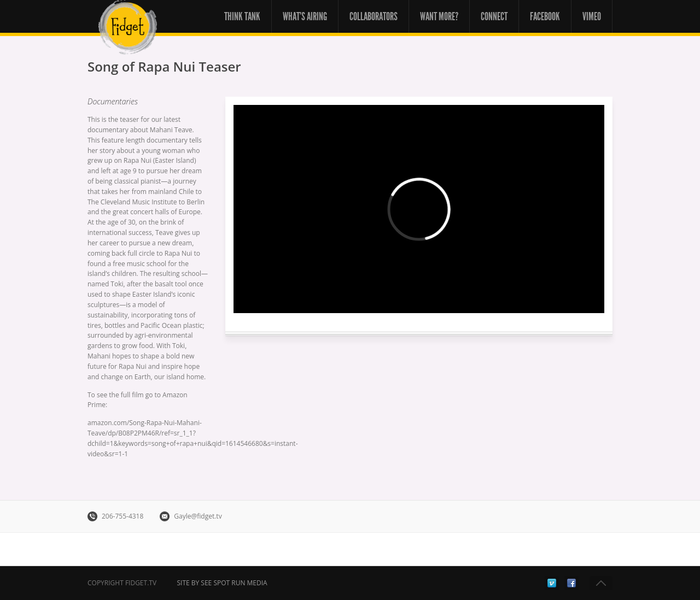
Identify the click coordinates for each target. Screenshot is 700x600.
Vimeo (592, 16)
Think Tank (242, 16)
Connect (494, 16)
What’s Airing (305, 16)
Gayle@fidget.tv (198, 516)
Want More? (439, 16)
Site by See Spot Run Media (222, 583)
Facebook (545, 16)
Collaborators (374, 16)
